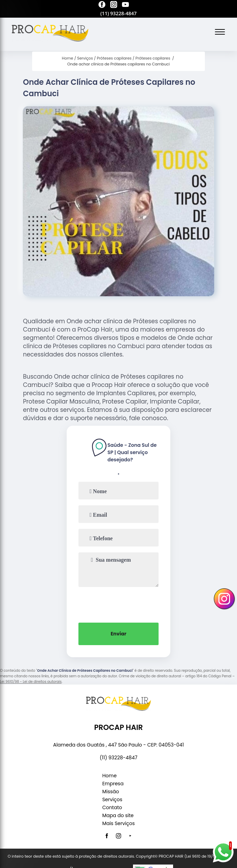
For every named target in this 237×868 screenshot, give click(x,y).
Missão (111, 792)
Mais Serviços (118, 823)
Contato (112, 807)
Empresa (113, 784)
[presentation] (118, 604)
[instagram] (114, 6)
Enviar (118, 634)
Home (110, 776)
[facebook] (102, 6)
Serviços (112, 799)
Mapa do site (118, 815)
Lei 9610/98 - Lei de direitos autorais (31, 682)
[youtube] (125, 6)
